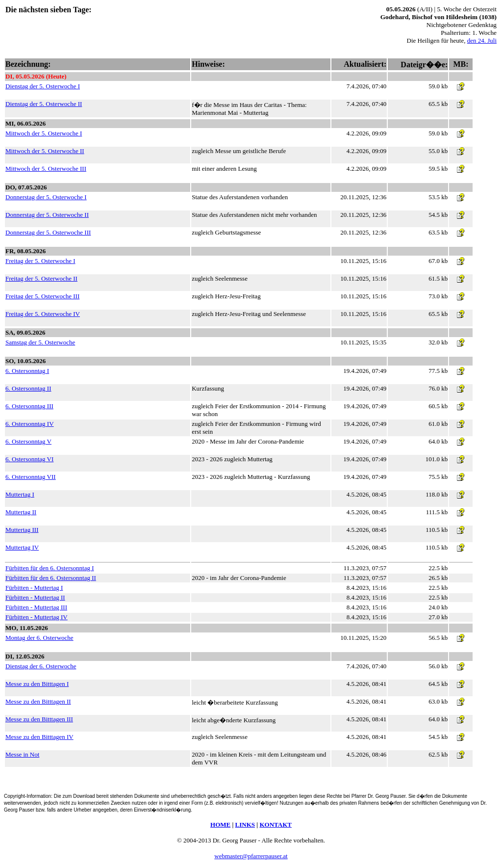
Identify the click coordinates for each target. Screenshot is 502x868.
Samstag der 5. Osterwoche (40, 342)
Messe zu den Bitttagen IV (39, 737)
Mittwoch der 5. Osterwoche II (45, 151)
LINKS (245, 825)
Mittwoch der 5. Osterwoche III (46, 169)
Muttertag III (22, 530)
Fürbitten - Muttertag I (34, 588)
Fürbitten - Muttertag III (36, 607)
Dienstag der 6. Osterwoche (41, 666)
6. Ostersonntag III (29, 406)
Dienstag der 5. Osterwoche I (43, 86)
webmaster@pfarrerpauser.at (251, 856)
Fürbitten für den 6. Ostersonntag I (50, 568)
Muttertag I (20, 494)
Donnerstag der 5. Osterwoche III (48, 232)
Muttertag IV (22, 547)
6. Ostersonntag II (28, 388)
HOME (220, 825)
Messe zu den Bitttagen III (39, 719)
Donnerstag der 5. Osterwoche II (47, 215)
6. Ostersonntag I (27, 371)
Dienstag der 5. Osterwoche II (44, 104)
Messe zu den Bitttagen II (38, 701)
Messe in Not (22, 754)
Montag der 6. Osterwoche (39, 638)
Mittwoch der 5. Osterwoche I (44, 133)
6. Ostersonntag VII (31, 477)
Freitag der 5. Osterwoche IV (43, 314)
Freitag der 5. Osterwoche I (40, 261)
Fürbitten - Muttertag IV (37, 617)
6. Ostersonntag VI (29, 459)
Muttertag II (21, 512)
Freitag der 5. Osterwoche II (41, 278)
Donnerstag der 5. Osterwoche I (46, 197)
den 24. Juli (482, 40)
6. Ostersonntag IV (30, 424)
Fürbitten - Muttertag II (35, 597)
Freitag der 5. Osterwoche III (42, 296)
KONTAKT (276, 825)
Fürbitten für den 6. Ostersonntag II (51, 578)
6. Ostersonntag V (28, 441)
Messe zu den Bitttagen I (37, 684)
